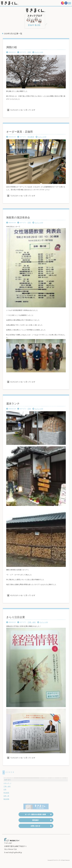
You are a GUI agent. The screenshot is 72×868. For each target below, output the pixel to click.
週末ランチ (13, 404)
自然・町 (6, 796)
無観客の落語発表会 (18, 218)
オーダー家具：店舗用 (19, 132)
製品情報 (6, 799)
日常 (29, 52)
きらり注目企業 (16, 617)
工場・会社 (32, 622)
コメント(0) (39, 52)
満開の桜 (12, 47)
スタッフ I (7, 783)
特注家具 (31, 137)
